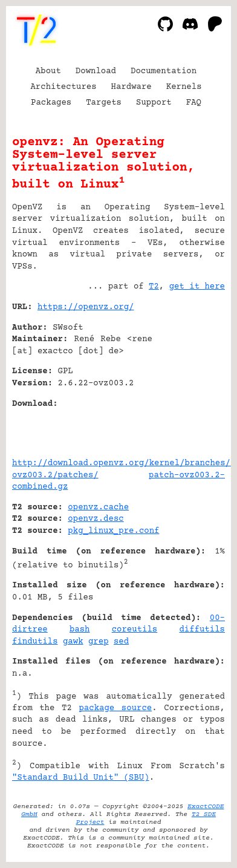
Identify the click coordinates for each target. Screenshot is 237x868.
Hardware (131, 87)
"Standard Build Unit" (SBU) (81, 778)
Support (154, 103)
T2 (154, 287)
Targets (104, 103)
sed (121, 642)
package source (115, 708)
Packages (51, 103)
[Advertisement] (189, 380)
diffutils (202, 630)
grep (99, 642)
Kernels (184, 87)
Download (96, 71)
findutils (35, 642)
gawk (73, 642)
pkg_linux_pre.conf (113, 531)
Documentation (164, 71)
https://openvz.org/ (86, 307)
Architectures (63, 87)
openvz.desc (96, 519)
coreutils (135, 630)
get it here (197, 287)
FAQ (194, 103)
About (48, 71)
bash (80, 630)
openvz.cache (98, 507)
